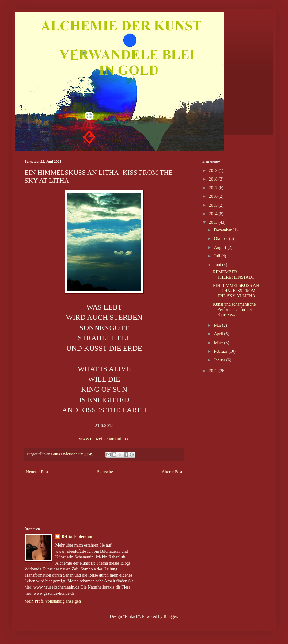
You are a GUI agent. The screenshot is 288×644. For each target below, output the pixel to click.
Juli (218, 256)
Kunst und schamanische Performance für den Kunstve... (234, 309)
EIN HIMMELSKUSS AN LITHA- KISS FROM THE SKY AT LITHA (236, 291)
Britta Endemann (78, 537)
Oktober (221, 239)
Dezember (223, 230)
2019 (214, 171)
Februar (221, 351)
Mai (218, 325)
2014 (214, 214)
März (219, 343)
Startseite (105, 472)
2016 (214, 196)
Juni (218, 265)
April (219, 334)
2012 (214, 371)
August (221, 248)
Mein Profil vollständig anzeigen (53, 601)
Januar (220, 360)
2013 (214, 222)
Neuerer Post (37, 472)
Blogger (170, 617)
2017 (214, 188)
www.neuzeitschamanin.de (105, 438)
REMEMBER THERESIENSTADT (234, 275)
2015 (214, 205)
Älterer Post (172, 472)
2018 (214, 179)
